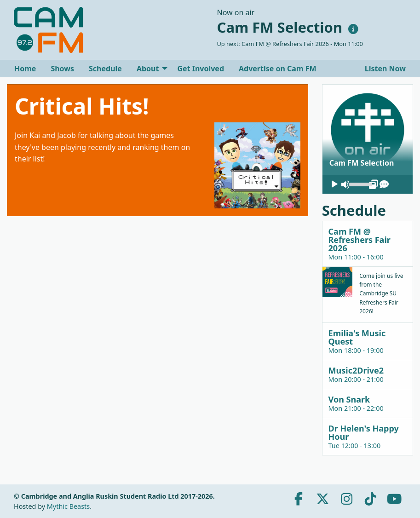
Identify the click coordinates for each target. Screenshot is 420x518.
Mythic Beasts (68, 506)
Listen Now (384, 69)
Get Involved (201, 69)
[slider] (359, 184)
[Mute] (345, 184)
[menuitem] (25, 69)
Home (25, 69)
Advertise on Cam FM (278, 69)
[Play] (334, 184)
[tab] (368, 244)
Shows (62, 69)
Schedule (105, 69)
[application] (368, 184)
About (148, 69)
